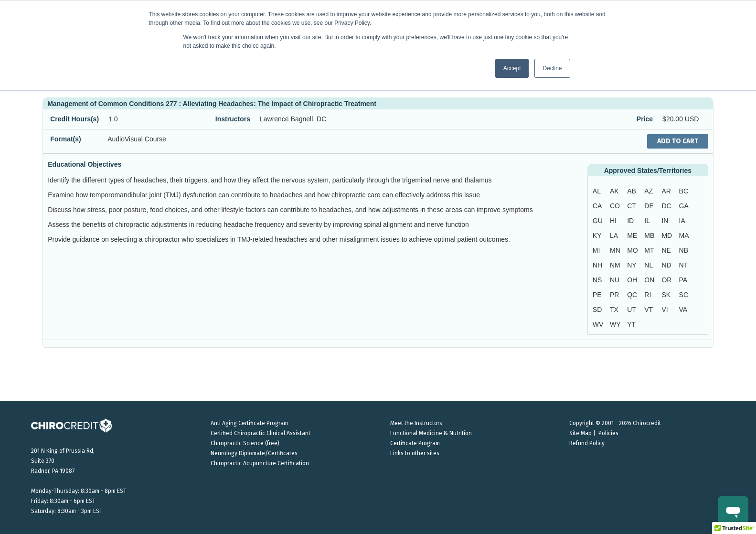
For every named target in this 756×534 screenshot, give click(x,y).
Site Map (580, 433)
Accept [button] (512, 68)
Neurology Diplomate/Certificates (254, 453)
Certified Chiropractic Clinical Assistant (261, 433)
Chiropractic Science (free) (245, 443)
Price (645, 119)
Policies (608, 433)
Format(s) (66, 139)
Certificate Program (415, 443)
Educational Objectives (85, 164)
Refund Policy (587, 443)
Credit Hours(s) (75, 119)
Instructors (233, 119)
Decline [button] (552, 68)
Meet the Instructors (416, 423)
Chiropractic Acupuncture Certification (260, 463)
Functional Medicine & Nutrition (431, 433)
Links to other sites (415, 453)
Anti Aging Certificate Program (249, 423)
